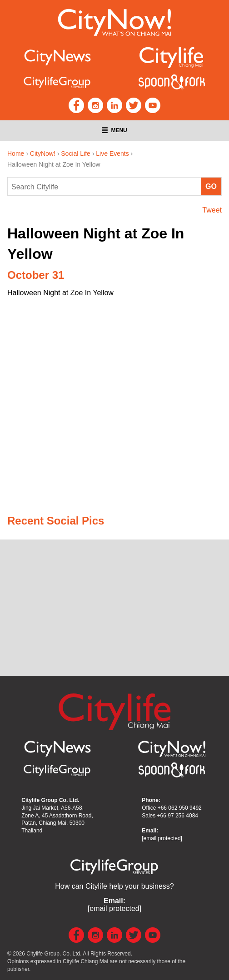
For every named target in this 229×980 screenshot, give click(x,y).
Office (172, 808)
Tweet (212, 210)
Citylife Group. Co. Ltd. (54, 954)
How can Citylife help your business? (114, 886)
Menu (114, 130)
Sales (170, 816)
